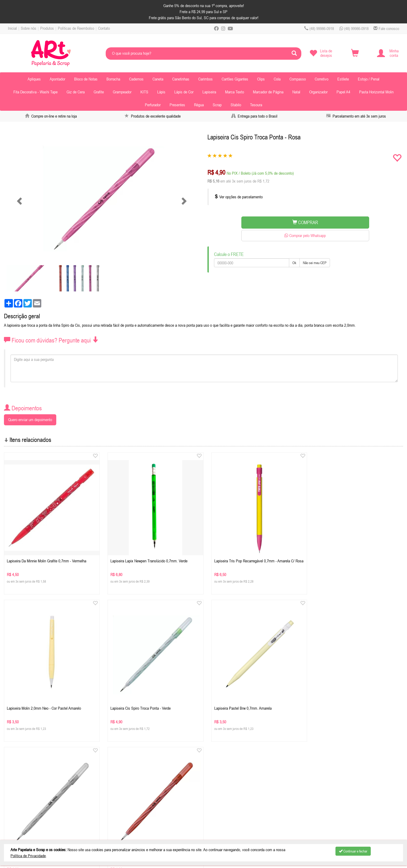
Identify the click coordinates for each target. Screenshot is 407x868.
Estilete (343, 79)
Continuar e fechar (353, 851)
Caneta (158, 79)
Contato (104, 28)
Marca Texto (235, 92)
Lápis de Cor (184, 92)
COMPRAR (305, 222)
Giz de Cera (76, 92)
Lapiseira (209, 92)
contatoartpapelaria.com (139, 791)
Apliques (34, 79)
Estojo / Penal (369, 79)
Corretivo (322, 79)
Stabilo (236, 105)
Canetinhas (181, 79)
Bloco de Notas (86, 79)
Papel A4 (343, 92)
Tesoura (256, 105)
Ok (294, 263)
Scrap (217, 105)
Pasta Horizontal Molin (376, 92)
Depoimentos (21, 811)
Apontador (57, 79)
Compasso (298, 79)
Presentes (177, 105)
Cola (277, 79)
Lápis (161, 92)
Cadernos (136, 79)
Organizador (318, 92)
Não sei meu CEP (315, 263)
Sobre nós (29, 28)
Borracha (113, 79)
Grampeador (122, 92)
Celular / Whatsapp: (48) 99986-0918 (136, 784)
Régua (199, 105)
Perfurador (153, 105)
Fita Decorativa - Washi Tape (35, 92)
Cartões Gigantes (235, 79)
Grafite (99, 92)
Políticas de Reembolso (76, 28)
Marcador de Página (268, 92)
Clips (261, 79)
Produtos (47, 28)
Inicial (12, 28)
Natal (296, 92)
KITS (144, 92)
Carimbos (205, 79)
